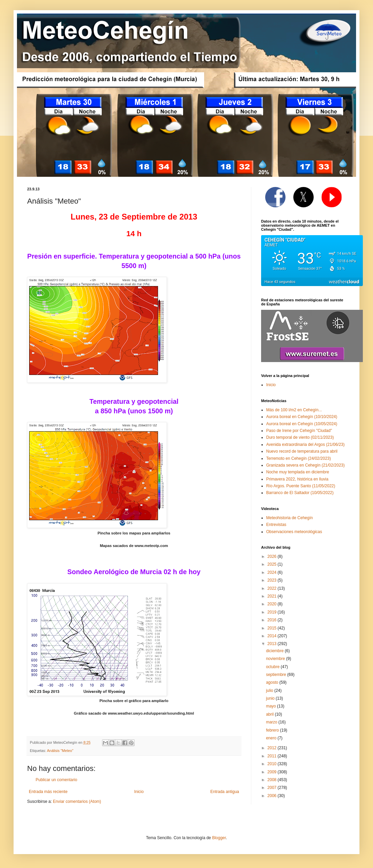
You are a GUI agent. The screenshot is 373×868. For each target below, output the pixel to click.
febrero (273, 730)
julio (270, 691)
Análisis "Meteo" (60, 751)
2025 (273, 564)
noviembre (276, 659)
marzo (272, 722)
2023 (273, 580)
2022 (273, 588)
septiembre (277, 675)
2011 (273, 756)
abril (270, 714)
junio (271, 698)
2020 (273, 604)
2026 (273, 556)
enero (272, 738)
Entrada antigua (225, 792)
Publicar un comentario (56, 780)
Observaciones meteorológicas (294, 532)
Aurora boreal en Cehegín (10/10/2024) (302, 417)
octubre (273, 667)
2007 (273, 788)
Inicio (139, 792)
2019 (273, 612)
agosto (272, 682)
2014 (273, 636)
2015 (273, 628)
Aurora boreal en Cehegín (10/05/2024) (302, 424)
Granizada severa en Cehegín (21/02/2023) (306, 465)
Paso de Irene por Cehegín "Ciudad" (299, 431)
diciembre (275, 651)
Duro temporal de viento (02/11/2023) (300, 437)
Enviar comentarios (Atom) (77, 801)
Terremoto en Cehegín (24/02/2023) (299, 458)
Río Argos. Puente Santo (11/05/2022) (301, 486)
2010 (273, 764)
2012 (273, 748)
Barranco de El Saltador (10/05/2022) (300, 493)
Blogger (219, 838)
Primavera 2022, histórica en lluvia (297, 479)
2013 (273, 644)
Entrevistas (276, 525)
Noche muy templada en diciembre (298, 472)
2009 (273, 772)
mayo (271, 706)
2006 (273, 796)
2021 (273, 596)
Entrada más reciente (48, 792)
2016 (273, 620)
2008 (273, 780)
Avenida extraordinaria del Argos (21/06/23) (305, 445)
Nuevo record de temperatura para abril (302, 451)
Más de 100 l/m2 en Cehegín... (294, 410)
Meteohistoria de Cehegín (289, 518)
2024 (273, 572)
